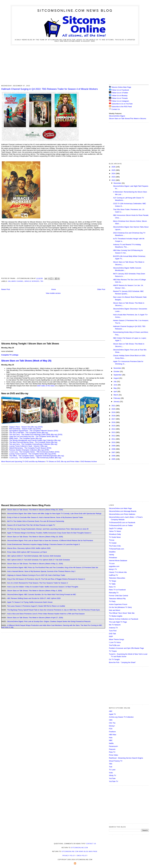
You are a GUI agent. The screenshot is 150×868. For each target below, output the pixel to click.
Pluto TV (112, 752)
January (117, 401)
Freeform (112, 732)
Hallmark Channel (16, 281)
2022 (114, 180)
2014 (114, 429)
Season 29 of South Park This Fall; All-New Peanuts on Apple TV (31, 525)
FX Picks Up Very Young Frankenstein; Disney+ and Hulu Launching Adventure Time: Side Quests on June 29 (48, 529)
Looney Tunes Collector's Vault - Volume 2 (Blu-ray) (28, 446)
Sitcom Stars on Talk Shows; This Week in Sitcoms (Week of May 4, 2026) (35, 591)
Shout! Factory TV (116, 761)
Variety (112, 555)
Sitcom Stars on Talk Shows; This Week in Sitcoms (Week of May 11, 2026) (35, 564)
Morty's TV (113, 569)
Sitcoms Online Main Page (120, 87)
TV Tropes (113, 651)
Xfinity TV (112, 775)
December (118, 183)
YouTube (112, 778)
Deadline (112, 552)
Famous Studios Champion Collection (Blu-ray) (27, 450)
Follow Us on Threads (120, 98)
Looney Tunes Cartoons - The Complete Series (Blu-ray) (30, 454)
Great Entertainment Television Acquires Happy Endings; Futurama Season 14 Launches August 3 (43, 544)
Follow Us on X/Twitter (120, 93)
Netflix (111, 743)
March (116, 395)
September (118, 375)
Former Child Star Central (118, 596)
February (117, 398)
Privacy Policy (69, 856)
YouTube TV (114, 781)
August (116, 378)
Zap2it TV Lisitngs (116, 528)
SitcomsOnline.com (79, 848)
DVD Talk (112, 634)
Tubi (111, 767)
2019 (114, 412)
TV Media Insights (116, 616)
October (117, 371)
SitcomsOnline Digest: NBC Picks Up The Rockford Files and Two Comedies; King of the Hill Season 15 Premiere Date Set (53, 567)
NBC (111, 740)
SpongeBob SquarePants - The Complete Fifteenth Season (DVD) (34, 431)
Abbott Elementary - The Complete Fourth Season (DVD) (30, 448)
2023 (114, 177)
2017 (114, 419)
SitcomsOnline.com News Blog (75, 11)
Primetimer (113, 558)
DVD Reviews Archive (89, 461)
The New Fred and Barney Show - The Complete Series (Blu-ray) (33, 442)
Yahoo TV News (115, 531)
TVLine (112, 540)
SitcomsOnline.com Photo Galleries (122, 514)
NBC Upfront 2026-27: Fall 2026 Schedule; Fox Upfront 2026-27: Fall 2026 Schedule (39, 560)
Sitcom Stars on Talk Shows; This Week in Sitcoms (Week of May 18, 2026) (35, 537)
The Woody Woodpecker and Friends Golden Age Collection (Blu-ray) (35, 440)
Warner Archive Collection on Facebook (124, 619)
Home (54, 289)
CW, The (112, 723)
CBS (111, 720)
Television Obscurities (117, 578)
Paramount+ (114, 746)
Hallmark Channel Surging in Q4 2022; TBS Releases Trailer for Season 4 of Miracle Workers (49, 89)
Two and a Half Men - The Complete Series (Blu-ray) (29, 433)
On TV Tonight (114, 659)
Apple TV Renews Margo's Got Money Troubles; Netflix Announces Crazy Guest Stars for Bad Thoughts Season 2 (49, 533)
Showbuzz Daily (115, 534)
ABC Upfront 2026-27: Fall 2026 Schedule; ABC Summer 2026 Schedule (34, 556)
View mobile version (53, 293)
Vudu (111, 773)
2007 (114, 452)
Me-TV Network (115, 625)
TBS (42, 281)
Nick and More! (115, 610)
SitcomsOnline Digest (117, 116)
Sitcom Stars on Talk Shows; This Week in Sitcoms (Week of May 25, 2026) (35, 510)
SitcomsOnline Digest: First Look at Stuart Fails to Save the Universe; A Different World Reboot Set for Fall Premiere (50, 540)
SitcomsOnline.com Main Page (120, 508)
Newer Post (6, 289)
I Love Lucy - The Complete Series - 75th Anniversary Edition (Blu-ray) (35, 458)
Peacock (112, 749)
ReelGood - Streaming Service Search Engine (126, 758)
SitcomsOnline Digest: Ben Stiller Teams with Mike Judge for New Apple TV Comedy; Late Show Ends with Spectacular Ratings (54, 514)
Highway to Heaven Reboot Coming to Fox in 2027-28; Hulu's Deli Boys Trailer (36, 575)
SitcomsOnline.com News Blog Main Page (79, 851)
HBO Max (113, 735)
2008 (114, 449)
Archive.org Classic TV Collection (121, 717)
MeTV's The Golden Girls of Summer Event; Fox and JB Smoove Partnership (36, 521)
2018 (114, 416)
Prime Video (114, 755)
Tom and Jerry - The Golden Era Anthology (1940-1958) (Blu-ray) (33, 435)
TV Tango (112, 581)
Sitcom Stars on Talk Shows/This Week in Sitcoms (127, 119)
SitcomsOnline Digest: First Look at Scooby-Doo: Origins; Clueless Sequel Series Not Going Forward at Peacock (49, 621)
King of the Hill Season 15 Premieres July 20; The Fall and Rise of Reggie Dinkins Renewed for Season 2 (46, 579)
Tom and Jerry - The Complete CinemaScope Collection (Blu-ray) (33, 444)
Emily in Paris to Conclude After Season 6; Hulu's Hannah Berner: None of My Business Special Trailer (45, 517)
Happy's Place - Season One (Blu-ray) (23, 427)
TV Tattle (112, 584)
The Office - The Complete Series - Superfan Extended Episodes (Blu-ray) (37, 456)
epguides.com (114, 566)
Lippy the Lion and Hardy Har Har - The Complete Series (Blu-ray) (34, 436)
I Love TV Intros (115, 642)
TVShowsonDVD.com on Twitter (121, 525)
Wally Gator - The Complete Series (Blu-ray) (26, 438)
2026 (114, 167)
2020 (114, 409)
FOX (111, 729)
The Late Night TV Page (118, 622)
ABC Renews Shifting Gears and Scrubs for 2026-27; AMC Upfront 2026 (34, 598)
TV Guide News (115, 537)
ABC (111, 711)
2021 (114, 406)
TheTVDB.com (114, 645)
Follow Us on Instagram (120, 101)
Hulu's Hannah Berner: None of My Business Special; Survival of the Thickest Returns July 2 (41, 571)
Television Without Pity (117, 599)
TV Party (112, 601)
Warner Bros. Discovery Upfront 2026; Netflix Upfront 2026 (29, 548)
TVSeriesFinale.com (116, 549)
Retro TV (112, 587)
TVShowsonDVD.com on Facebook (122, 523)
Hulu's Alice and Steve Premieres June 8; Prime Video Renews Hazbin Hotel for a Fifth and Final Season (46, 614)
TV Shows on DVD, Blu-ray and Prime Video (63, 461)
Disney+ (112, 726)
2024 (114, 173)
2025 (114, 170)
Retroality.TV (114, 593)
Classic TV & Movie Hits (118, 572)
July (115, 381)
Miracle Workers (32, 281)
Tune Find (113, 631)
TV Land (112, 770)
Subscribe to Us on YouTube (122, 104)
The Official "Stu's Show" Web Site (122, 613)
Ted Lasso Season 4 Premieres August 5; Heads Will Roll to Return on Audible (36, 606)
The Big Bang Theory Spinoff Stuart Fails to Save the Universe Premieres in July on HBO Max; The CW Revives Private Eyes (54, 610)
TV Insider (113, 543)
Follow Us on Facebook (120, 90)
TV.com (112, 563)
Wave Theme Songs (116, 639)
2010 (114, 442)
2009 (114, 446)
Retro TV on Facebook (117, 590)
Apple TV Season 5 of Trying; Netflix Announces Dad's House (30, 602)
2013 (114, 432)
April (116, 391)
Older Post (101, 289)
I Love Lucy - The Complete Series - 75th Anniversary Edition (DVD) (34, 452)
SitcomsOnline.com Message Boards (123, 511)
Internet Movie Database (118, 561)
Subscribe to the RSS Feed (122, 107)
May (115, 388)
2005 (114, 459)
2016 (114, 422)
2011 (114, 439)
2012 (114, 436)
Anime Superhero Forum (118, 604)
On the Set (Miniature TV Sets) (120, 607)
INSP (111, 636)
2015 (114, 426)
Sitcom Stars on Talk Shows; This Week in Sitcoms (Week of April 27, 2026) (35, 618)
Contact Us (114, 109)
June (116, 385)
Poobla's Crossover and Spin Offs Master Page (126, 648)
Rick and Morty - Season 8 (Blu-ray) (22, 429)
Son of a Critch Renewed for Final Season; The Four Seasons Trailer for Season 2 (38, 583)
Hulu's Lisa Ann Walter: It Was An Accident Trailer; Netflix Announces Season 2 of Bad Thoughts (43, 587)
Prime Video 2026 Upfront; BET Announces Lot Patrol (27, 552)
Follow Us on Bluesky (119, 96)
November (118, 368)
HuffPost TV (113, 575)
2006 (114, 456)
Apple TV (112, 714)
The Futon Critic (115, 546)
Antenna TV (113, 628)
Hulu (111, 738)
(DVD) (40, 427)
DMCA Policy (82, 856)
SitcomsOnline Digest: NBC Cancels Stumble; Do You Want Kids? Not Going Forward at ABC (42, 594)
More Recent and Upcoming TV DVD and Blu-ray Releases (23, 461)
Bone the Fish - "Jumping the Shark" (122, 662)
